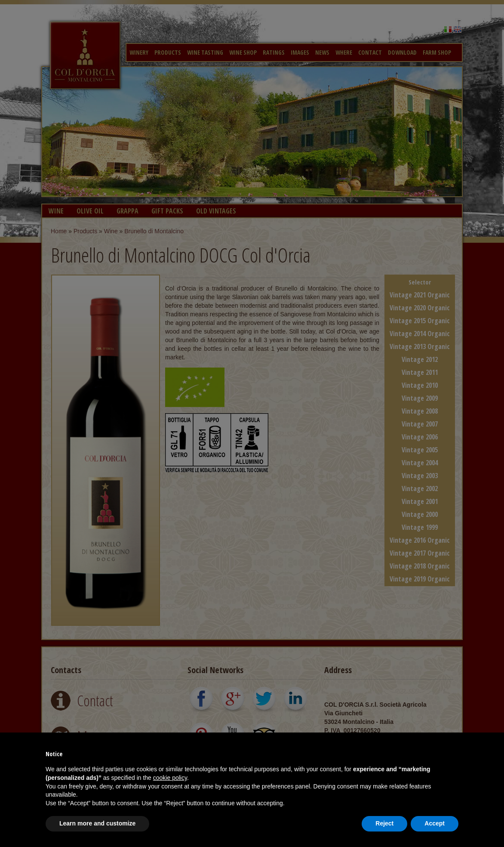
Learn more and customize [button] (97, 823)
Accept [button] (435, 823)
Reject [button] (384, 823)
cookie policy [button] (170, 778)
